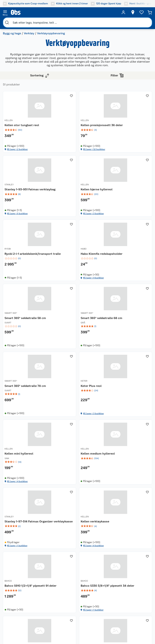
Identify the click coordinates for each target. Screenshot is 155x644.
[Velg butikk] (133, 12)
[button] (77, 508)
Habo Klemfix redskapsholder (127, 193)
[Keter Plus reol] (27, 328)
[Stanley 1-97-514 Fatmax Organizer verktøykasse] (27, 396)
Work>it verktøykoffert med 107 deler (75, 467)
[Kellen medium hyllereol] (128, 328)
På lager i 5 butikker (119, 153)
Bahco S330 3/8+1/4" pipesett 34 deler (25, 467)
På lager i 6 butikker (68, 425)
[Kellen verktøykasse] (77, 396)
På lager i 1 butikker (17, 425)
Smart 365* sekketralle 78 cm (127, 262)
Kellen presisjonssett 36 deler (76, 125)
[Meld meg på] (140, 584)
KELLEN (9, 120)
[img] (27, 130)
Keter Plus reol (15, 329)
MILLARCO (61, 461)
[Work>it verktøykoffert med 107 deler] (77, 464)
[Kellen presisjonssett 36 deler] (77, 124)
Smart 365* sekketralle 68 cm (76, 262)
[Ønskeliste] (142, 12)
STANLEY (110, 120)
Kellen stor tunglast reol (22, 125)
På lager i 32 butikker (69, 153)
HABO (109, 188)
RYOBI (58, 188)
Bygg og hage (12, 33)
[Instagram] (84, 622)
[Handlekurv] (150, 12)
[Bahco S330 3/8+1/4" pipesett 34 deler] (27, 464)
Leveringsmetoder (55, 596)
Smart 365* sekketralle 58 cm (25, 262)
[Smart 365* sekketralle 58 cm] (27, 260)
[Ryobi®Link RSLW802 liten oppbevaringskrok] (128, 464)
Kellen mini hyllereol (70, 329)
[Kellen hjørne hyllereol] (27, 192)
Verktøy (29, 33)
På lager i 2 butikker (17, 153)
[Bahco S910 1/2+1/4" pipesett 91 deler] (128, 396)
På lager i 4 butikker (119, 221)
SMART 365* (11, 257)
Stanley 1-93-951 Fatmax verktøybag (123, 127)
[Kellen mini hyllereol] (77, 328)
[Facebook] (68, 622)
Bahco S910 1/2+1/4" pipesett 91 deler (128, 399)
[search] (7, 23)
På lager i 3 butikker (17, 221)
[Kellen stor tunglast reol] (27, 124)
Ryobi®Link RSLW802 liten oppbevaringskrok (124, 467)
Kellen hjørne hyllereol (20, 193)
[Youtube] (76, 622)
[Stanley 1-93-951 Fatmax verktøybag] (128, 124)
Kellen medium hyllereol (123, 329)
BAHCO (110, 392)
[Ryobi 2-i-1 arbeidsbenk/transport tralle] (77, 192)
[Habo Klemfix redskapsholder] (128, 192)
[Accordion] (77, 524)
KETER (8, 324)
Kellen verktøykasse (70, 397)
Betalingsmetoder (15, 596)
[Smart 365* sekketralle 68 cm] (77, 260)
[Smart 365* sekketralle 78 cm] (128, 260)
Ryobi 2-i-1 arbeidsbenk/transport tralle (76, 195)
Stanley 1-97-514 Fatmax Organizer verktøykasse (22, 399)
